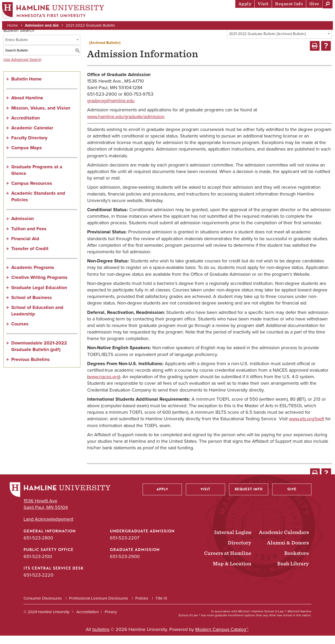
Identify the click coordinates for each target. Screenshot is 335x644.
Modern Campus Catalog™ (222, 638)
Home (16, 27)
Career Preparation (265, 17)
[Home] (56, 12)
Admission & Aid (144, 17)
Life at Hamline (217, 17)
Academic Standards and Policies (38, 205)
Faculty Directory (29, 146)
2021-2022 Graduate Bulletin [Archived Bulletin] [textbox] (267, 42)
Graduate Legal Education (39, 296)
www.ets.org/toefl (306, 427)
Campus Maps (27, 156)
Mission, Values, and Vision (41, 116)
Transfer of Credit (30, 257)
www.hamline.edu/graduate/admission (126, 125)
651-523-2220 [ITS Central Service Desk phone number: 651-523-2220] (38, 584)
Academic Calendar (32, 136)
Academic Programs (33, 276)
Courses (20, 332)
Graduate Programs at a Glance (37, 178)
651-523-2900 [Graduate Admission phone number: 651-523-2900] (125, 565)
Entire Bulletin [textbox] (17, 48)
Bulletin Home (26, 88)
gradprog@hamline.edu (111, 109)
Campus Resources (32, 192)
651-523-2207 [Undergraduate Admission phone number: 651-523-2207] (125, 546)
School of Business (32, 306)
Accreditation (26, 126)
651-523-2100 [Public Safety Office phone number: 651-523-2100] (38, 565)
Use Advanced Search (22, 68)
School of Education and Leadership (37, 319)
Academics (181, 17)
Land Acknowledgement (48, 528)
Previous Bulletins (30, 368)
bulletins (101, 638)
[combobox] (279, 42)
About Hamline (312, 17)
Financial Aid (25, 247)
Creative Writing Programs (39, 286)
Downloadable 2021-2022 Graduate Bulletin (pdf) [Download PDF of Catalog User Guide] (39, 355)
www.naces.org (104, 385)
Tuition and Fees (29, 237)
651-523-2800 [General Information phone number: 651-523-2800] (38, 546)
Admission (23, 227)
